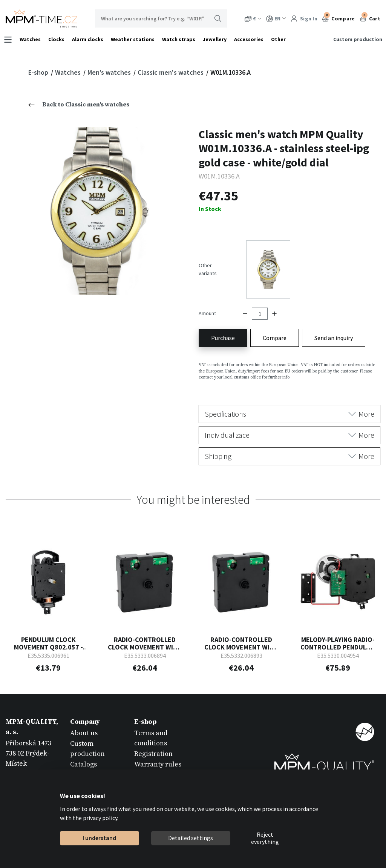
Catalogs (83, 751)
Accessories (251, 39)
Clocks (58, 39)
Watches (32, 39)
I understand (99, 838)
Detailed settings (191, 838)
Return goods (155, 762)
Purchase (223, 325)
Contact (82, 762)
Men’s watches (110, 72)
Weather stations (135, 39)
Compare (338, 18)
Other (280, 39)
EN (276, 19)
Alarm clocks (90, 39)
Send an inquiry (334, 325)
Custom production (356, 39)
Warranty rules (158, 751)
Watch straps (181, 39)
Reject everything (265, 838)
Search (218, 18)
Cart (370, 18)
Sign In (304, 19)
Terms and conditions (151, 725)
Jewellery (217, 39)
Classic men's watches (171, 72)
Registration (153, 741)
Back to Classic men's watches (79, 105)
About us (84, 720)
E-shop (39, 72)
